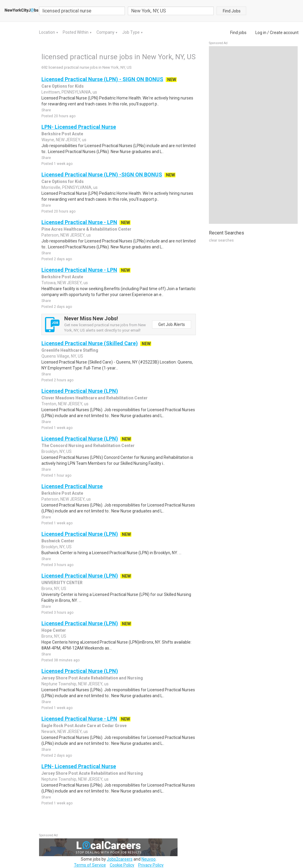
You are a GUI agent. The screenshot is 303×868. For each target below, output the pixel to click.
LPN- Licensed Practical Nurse (79, 127)
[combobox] (171, 11)
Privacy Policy (151, 865)
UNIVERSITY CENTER (62, 583)
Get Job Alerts (172, 324)
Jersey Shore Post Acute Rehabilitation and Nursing (92, 678)
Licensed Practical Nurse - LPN (79, 222)
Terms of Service (90, 865)
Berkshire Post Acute (62, 134)
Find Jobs (232, 11)
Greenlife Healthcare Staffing (70, 350)
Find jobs (238, 33)
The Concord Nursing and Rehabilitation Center (88, 446)
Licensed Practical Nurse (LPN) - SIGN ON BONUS (102, 79)
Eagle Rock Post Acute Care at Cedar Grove (84, 726)
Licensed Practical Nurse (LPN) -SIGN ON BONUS (102, 175)
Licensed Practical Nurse (72, 486)
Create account (284, 33)
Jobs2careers (120, 859)
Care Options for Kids (63, 86)
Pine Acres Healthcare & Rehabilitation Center (86, 229)
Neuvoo (149, 859)
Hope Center (54, 630)
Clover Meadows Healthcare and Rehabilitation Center (95, 398)
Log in (261, 33)
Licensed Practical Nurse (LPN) (80, 391)
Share (46, 110)
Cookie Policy (122, 865)
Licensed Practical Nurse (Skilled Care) (90, 343)
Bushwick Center (58, 541)
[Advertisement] (253, 135)
